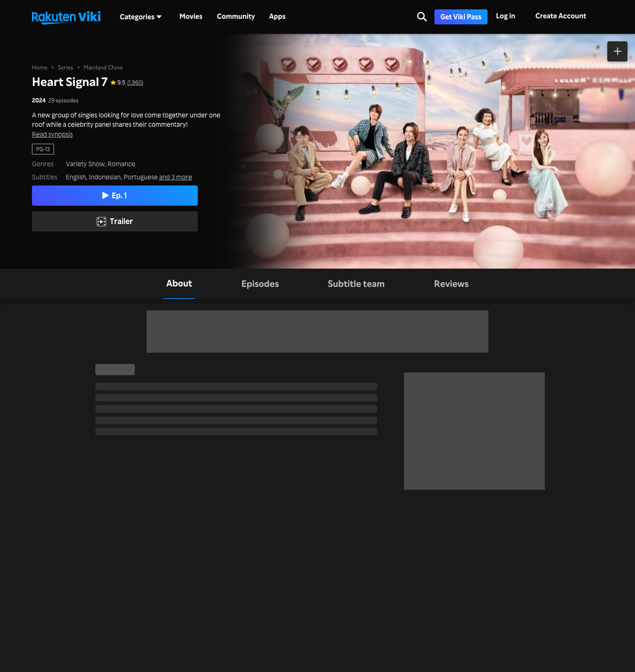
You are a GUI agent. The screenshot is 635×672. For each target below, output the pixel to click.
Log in (506, 16)
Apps (277, 16)
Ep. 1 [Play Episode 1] (115, 195)
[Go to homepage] (66, 17)
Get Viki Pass (461, 17)
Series (66, 67)
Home (40, 67)
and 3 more (176, 177)
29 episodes (63, 100)
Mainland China (103, 67)
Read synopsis (52, 134)
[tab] (179, 284)
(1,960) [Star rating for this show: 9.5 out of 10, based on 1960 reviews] (135, 82)
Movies (191, 16)
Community (236, 16)
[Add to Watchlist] (617, 51)
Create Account (561, 16)
